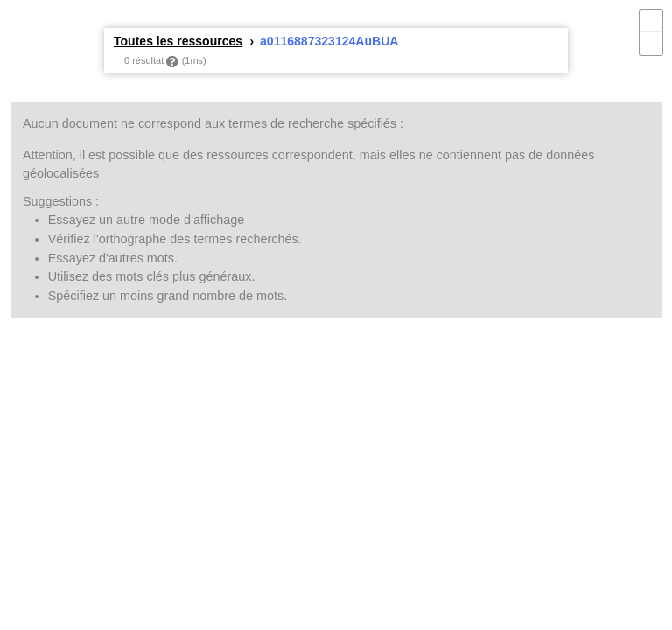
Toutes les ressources (178, 41)
